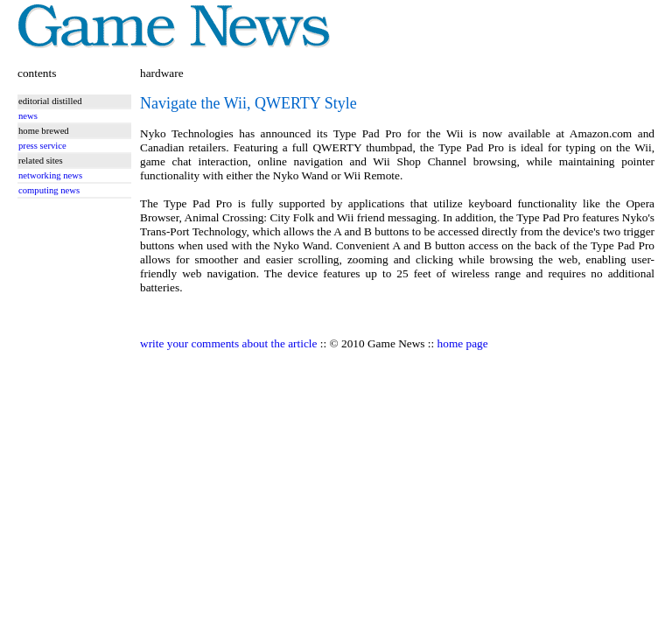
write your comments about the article (228, 343)
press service (42, 146)
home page (463, 343)
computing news (49, 190)
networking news (50, 175)
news (28, 116)
